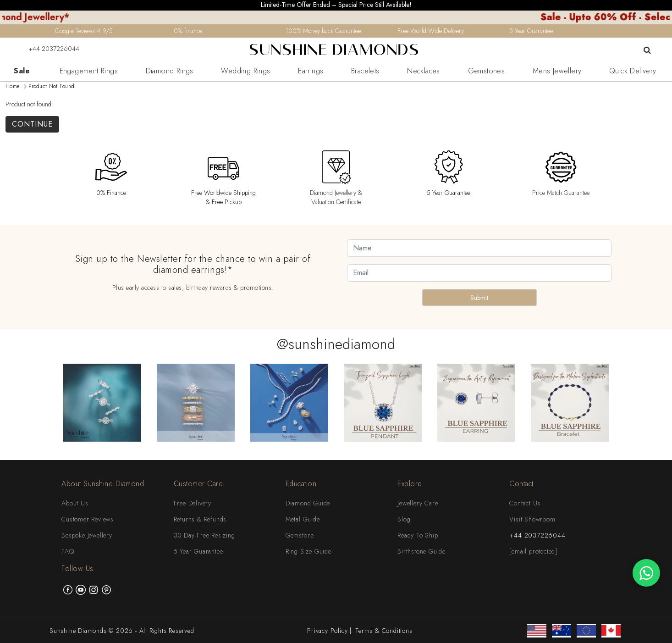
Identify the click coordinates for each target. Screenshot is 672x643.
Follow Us (77, 568)
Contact (521, 484)
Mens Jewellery (557, 71)
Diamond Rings (170, 71)
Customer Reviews (88, 519)
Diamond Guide (308, 503)
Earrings (311, 71)
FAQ (68, 551)
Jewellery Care (418, 503)
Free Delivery (193, 503)
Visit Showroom (532, 519)
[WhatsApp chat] (646, 573)
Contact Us (525, 503)
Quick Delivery (633, 71)
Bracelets (365, 71)
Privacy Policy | (329, 631)
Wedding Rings (245, 71)
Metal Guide (303, 519)
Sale (22, 71)
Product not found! (52, 86)
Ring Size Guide (308, 551)
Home (12, 86)
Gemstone (300, 535)
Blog (404, 519)
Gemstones (487, 71)
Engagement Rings (89, 71)
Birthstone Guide (421, 551)
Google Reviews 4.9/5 (84, 31)
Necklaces (424, 71)
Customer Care (198, 484)
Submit (479, 298)
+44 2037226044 (48, 49)
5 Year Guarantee (198, 551)
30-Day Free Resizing (204, 535)
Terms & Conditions (384, 631)
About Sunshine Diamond (103, 484)
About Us (75, 503)
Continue (32, 124)
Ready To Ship (418, 535)
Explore (410, 484)
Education (301, 484)
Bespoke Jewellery (87, 535)
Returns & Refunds (200, 519)
